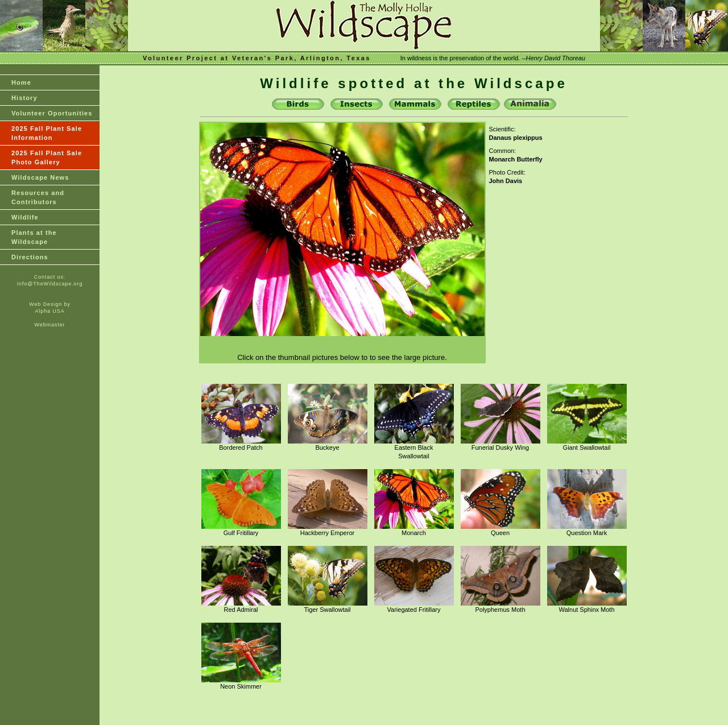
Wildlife (25, 217)
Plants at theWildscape (34, 237)
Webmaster (50, 325)
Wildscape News (40, 177)
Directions (30, 257)
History (24, 98)
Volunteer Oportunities (52, 113)
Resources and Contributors (38, 197)
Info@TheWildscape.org (50, 284)
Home (21, 82)
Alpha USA (49, 311)
